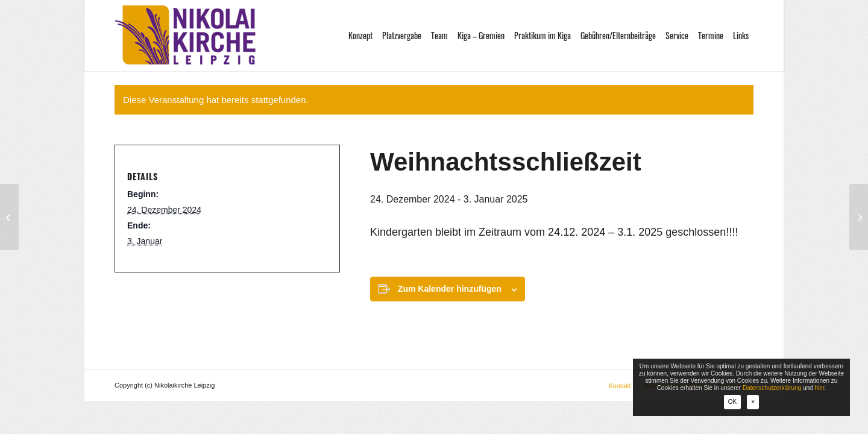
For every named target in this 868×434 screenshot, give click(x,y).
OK (732, 402)
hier (819, 388)
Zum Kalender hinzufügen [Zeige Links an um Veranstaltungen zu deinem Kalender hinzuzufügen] (450, 289)
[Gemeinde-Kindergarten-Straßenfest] (859, 217)
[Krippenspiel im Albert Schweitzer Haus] (9, 217)
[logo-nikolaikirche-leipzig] (185, 36)
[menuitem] (360, 36)
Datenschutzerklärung (772, 388)
